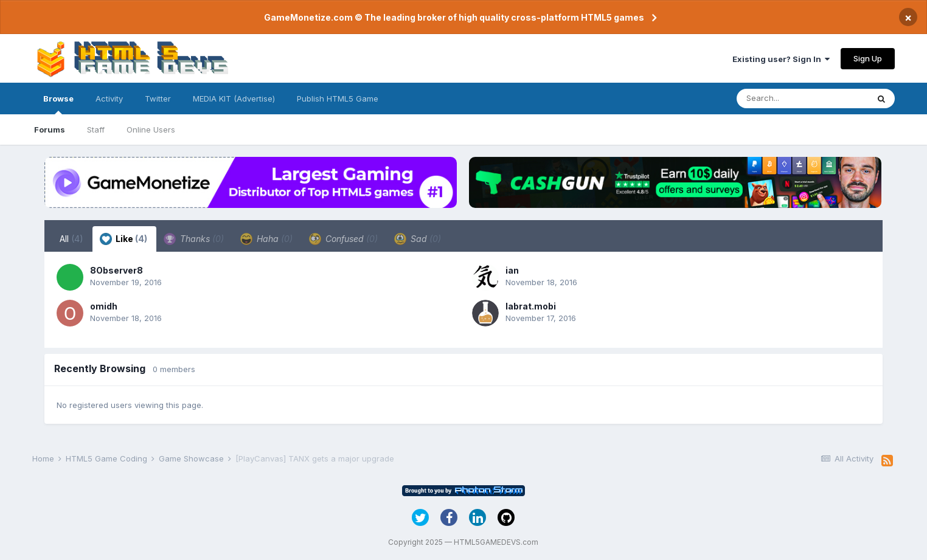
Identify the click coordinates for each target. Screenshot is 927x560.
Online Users (151, 130)
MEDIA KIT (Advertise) (234, 99)
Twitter (158, 99)
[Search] (802, 99)
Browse (58, 104)
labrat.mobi (531, 306)
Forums (50, 130)
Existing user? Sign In (781, 59)
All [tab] (71, 239)
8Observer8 (116, 270)
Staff (96, 130)
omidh (104, 306)
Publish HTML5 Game (338, 99)
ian (512, 270)
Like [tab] (123, 239)
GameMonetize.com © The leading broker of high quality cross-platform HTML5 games (454, 17)
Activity (109, 99)
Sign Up (868, 58)
